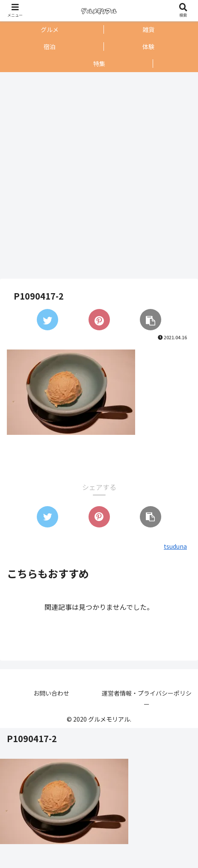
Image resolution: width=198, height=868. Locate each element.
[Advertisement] (97, 175)
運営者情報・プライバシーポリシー (147, 698)
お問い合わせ (51, 693)
